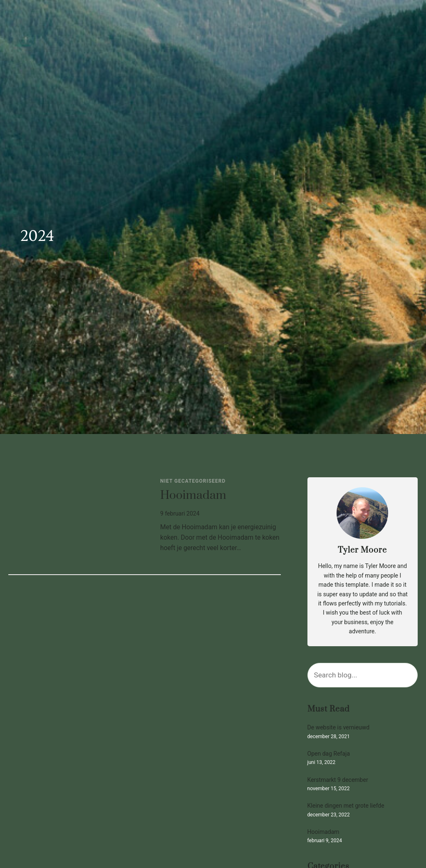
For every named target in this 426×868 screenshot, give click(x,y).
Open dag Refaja (329, 754)
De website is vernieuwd (339, 728)
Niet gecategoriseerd (193, 481)
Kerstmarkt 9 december (338, 780)
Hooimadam (193, 496)
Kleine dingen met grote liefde (346, 806)
